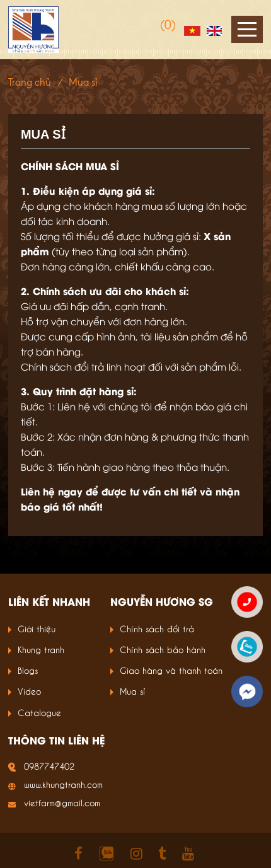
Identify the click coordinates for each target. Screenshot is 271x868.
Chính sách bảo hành (163, 649)
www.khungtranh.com (63, 784)
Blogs (28, 670)
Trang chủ (30, 82)
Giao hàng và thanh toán (171, 670)
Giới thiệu (37, 628)
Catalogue (39, 712)
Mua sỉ (132, 691)
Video (29, 691)
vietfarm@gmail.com (62, 802)
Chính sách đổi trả (157, 628)
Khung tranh (41, 649)
